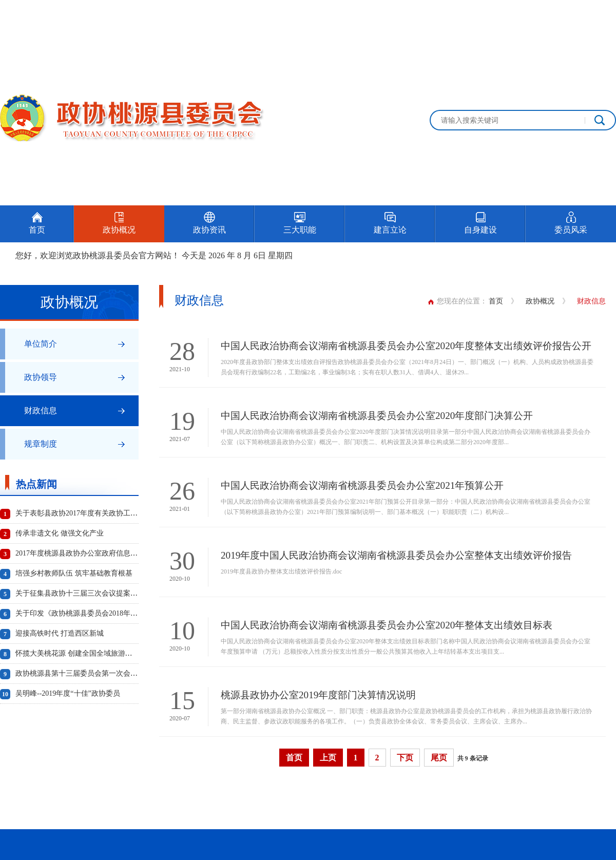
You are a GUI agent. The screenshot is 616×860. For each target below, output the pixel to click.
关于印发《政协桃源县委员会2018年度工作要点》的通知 (105, 613)
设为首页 (556, 12)
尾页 (439, 758)
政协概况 (540, 301)
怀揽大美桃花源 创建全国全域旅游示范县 (81, 653)
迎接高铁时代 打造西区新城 (60, 633)
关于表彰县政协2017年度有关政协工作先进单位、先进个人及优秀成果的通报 (138, 513)
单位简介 (41, 344)
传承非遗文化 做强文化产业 (60, 533)
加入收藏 (602, 12)
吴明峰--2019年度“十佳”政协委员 (68, 693)
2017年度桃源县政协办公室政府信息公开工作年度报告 (102, 553)
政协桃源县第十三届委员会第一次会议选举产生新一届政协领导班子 (123, 673)
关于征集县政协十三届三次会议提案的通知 (84, 593)
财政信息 (41, 410)
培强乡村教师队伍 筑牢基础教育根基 (74, 573)
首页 (496, 301)
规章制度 (41, 444)
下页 (405, 758)
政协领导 (41, 377)
